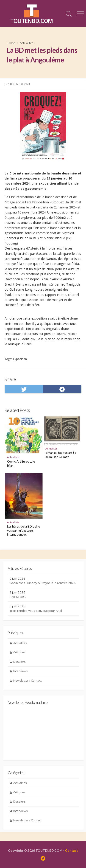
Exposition (20, 359)
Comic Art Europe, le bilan (21, 463)
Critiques (19, 652)
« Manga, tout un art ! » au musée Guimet (61, 455)
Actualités (27, 43)
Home (11, 43)
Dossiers (19, 662)
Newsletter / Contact (27, 680)
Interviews (21, 671)
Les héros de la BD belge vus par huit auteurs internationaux (24, 530)
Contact (72, 850)
